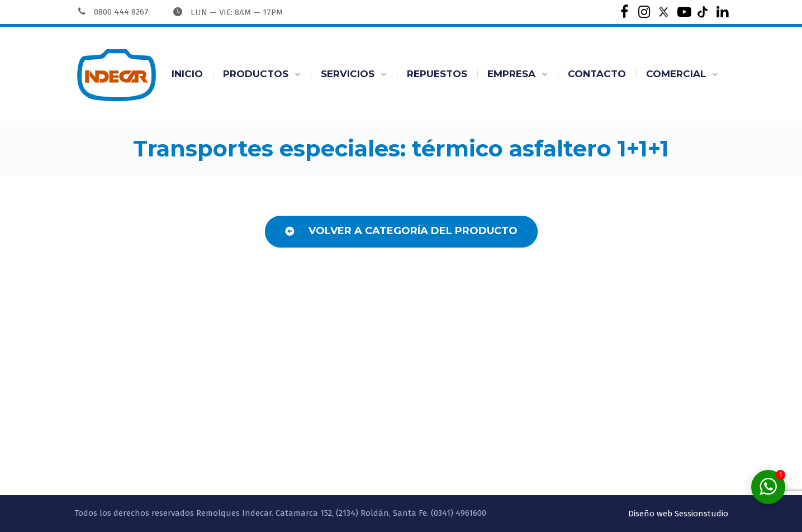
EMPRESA (511, 74)
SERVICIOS (348, 74)
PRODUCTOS (256, 74)
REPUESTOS (437, 74)
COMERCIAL (676, 74)
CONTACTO (597, 74)
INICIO (187, 74)
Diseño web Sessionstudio (678, 514)
